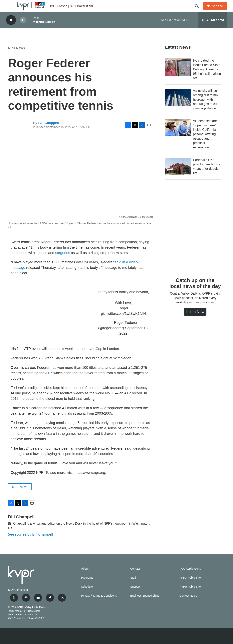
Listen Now (195, 312)
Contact (135, 569)
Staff (133, 578)
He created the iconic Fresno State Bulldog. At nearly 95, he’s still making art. (207, 69)
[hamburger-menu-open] (10, 6)
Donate (217, 6)
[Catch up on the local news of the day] (195, 242)
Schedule (87, 587)
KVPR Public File (190, 587)
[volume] (23, 20)
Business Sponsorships (145, 596)
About (85, 569)
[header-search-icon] (197, 6)
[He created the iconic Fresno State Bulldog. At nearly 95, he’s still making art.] (178, 67)
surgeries (63, 253)
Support (135, 587)
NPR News (16, 48)
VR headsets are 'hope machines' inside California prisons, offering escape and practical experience (205, 134)
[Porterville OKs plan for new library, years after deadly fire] (178, 166)
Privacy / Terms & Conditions (99, 596)
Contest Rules (188, 596)
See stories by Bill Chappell (30, 534)
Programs (87, 578)
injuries (41, 253)
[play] (11, 20)
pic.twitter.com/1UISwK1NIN (123, 314)
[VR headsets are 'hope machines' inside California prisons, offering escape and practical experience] (178, 127)
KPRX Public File (190, 578)
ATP (48, 373)
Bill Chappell (48, 123)
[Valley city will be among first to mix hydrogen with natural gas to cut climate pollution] (178, 97)
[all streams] (213, 20)
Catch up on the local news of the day (195, 283)
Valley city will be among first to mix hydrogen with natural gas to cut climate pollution (206, 99)
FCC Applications (190, 569)
